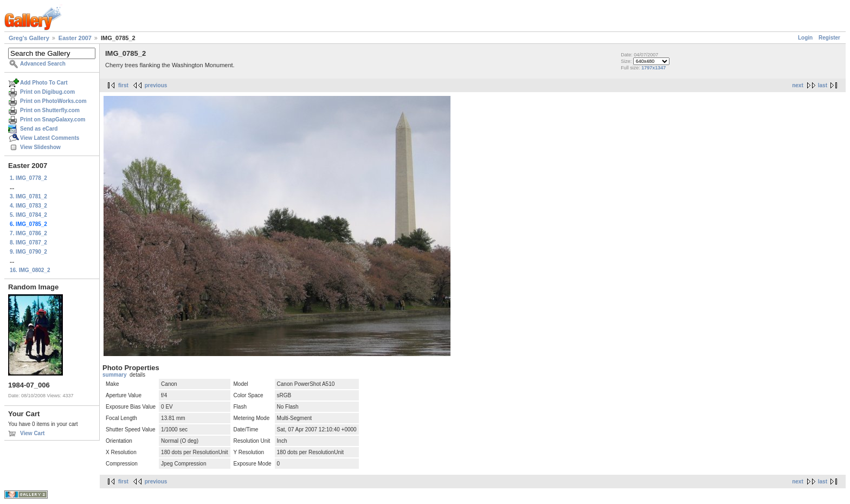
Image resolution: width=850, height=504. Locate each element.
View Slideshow (40, 147)
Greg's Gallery (29, 38)
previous (156, 85)
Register (829, 38)
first (123, 85)
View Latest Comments (50, 138)
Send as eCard (39, 129)
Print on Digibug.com (47, 92)
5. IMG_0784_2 (28, 215)
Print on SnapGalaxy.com (53, 119)
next (798, 85)
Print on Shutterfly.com (50, 110)
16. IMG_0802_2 (30, 270)
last (823, 85)
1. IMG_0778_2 (28, 178)
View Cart (32, 433)
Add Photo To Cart (44, 83)
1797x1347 (653, 68)
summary (114, 375)
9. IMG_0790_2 (28, 252)
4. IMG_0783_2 (28, 206)
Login (805, 38)
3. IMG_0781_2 (28, 196)
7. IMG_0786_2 (28, 233)
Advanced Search (43, 64)
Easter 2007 (75, 38)
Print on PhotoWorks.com (53, 101)
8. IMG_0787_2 (28, 243)
